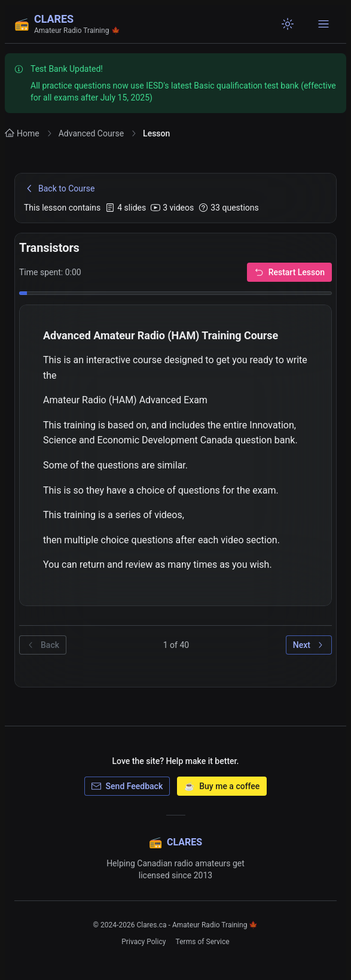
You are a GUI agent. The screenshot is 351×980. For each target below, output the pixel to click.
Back (43, 645)
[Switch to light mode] (288, 24)
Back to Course (59, 188)
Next (309, 645)
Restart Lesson (289, 272)
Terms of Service (203, 942)
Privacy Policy (144, 942)
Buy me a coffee (222, 786)
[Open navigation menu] (323, 24)
